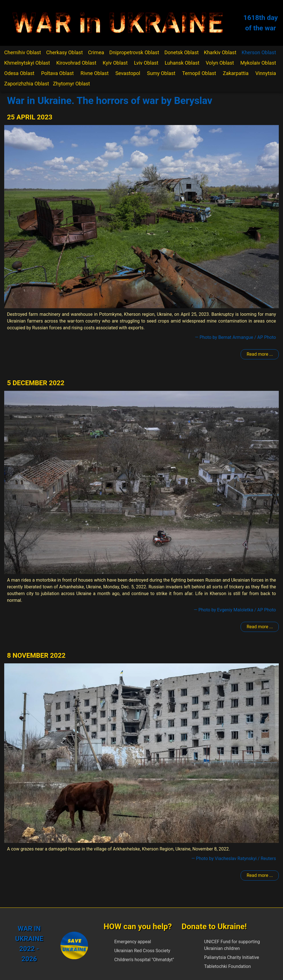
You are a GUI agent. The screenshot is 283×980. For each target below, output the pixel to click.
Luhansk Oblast (182, 63)
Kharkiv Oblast (220, 52)
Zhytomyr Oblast (72, 84)
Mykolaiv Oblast (258, 63)
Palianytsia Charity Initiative (232, 957)
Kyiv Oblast (115, 63)
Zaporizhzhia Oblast (27, 84)
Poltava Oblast (58, 73)
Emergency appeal (133, 942)
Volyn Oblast (220, 63)
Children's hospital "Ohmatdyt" (144, 960)
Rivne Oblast (95, 73)
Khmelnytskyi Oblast (27, 63)
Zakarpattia (236, 73)
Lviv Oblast (146, 63)
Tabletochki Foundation (227, 966)
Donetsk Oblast (181, 52)
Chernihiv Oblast (23, 52)
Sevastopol (128, 73)
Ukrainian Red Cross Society (142, 951)
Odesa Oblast (19, 73)
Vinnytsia (266, 73)
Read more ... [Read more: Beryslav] (260, 354)
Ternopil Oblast (199, 73)
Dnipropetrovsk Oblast (134, 52)
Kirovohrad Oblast (77, 63)
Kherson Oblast (259, 52)
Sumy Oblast (161, 73)
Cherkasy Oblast (65, 52)
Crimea (96, 52)
